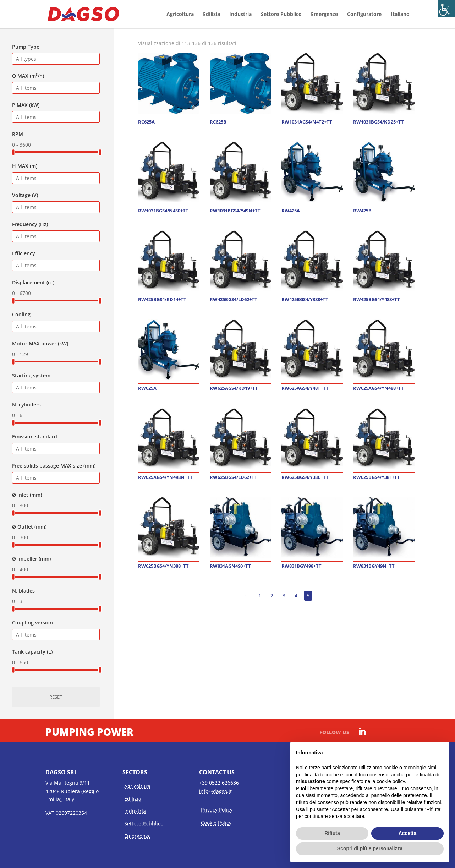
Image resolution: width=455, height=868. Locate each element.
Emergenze (324, 15)
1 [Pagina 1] (260, 596)
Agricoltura (180, 15)
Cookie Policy (216, 823)
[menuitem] (400, 20)
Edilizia (212, 15)
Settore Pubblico (281, 15)
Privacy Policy (217, 810)
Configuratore (364, 15)
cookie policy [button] (391, 781)
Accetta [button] (408, 833)
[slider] (13, 152)
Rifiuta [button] (332, 833)
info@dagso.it (215, 791)
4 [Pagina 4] (296, 596)
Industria (240, 15)
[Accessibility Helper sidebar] (446, 9)
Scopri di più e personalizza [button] (370, 848)
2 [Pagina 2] (272, 596)
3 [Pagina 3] (284, 596)
